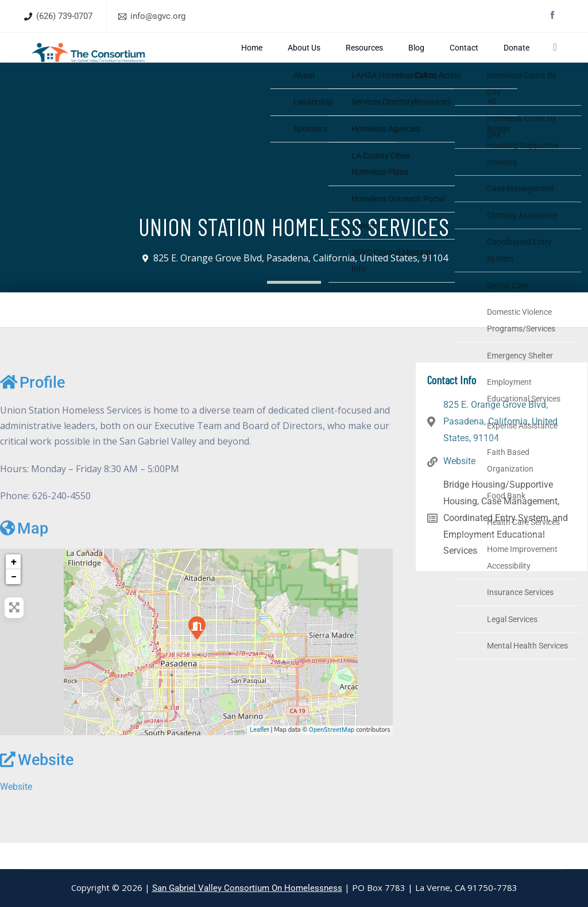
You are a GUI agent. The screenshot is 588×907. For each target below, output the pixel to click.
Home (326, 61)
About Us (362, 61)
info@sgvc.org (158, 16)
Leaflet (260, 756)
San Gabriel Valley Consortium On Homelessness (247, 888)
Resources (406, 61)
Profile (32, 409)
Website (37, 786)
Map (24, 555)
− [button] (14, 603)
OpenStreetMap (332, 756)
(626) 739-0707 (64, 16)
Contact (473, 61)
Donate (509, 61)
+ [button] (14, 588)
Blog (442, 61)
